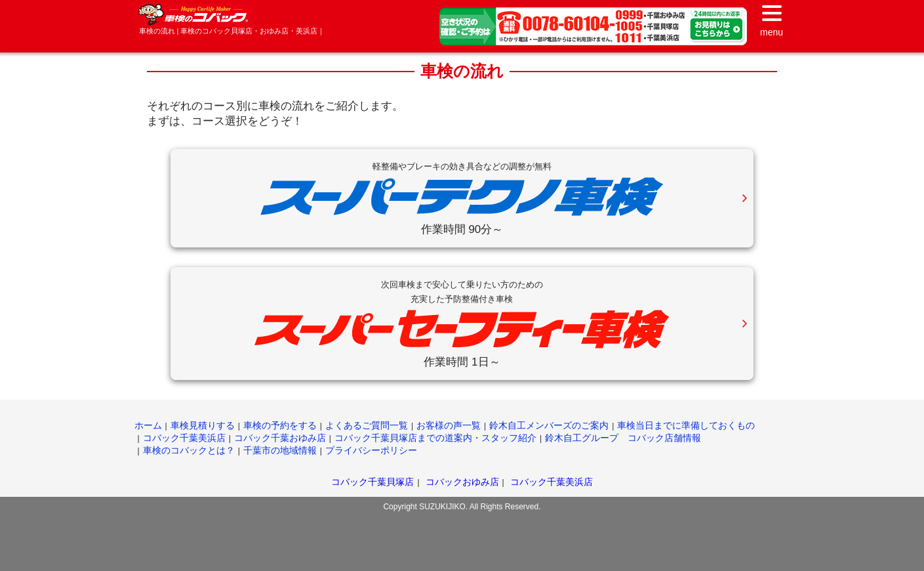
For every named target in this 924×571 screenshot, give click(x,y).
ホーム (148, 425)
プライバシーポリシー (371, 450)
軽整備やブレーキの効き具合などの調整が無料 (462, 166)
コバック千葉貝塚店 (372, 482)
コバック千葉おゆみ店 (280, 438)
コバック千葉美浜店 (184, 438)
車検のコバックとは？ (189, 450)
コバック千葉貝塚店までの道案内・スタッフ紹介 (435, 438)
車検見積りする (203, 425)
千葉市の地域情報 (280, 450)
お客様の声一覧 (449, 425)
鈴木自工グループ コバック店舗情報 (623, 438)
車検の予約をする (280, 425)
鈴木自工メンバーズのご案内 (549, 425)
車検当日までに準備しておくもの (686, 425)
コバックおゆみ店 (462, 482)
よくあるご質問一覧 (367, 425)
